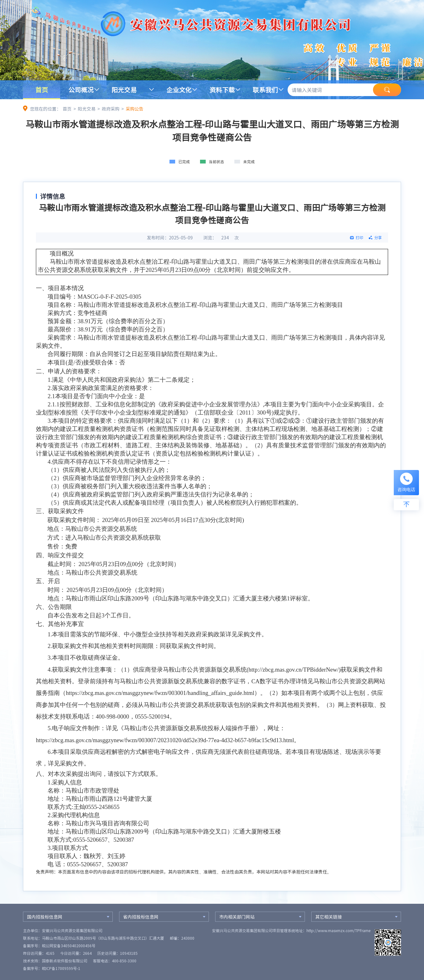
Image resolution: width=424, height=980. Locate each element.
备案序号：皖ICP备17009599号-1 (52, 968)
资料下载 (222, 90)
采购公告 (135, 109)
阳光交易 (124, 90)
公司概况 (81, 90)
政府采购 (111, 109)
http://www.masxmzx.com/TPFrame (338, 931)
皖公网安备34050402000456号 (69, 946)
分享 (378, 238)
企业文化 (179, 90)
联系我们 (265, 90)
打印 (359, 238)
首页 (42, 90)
